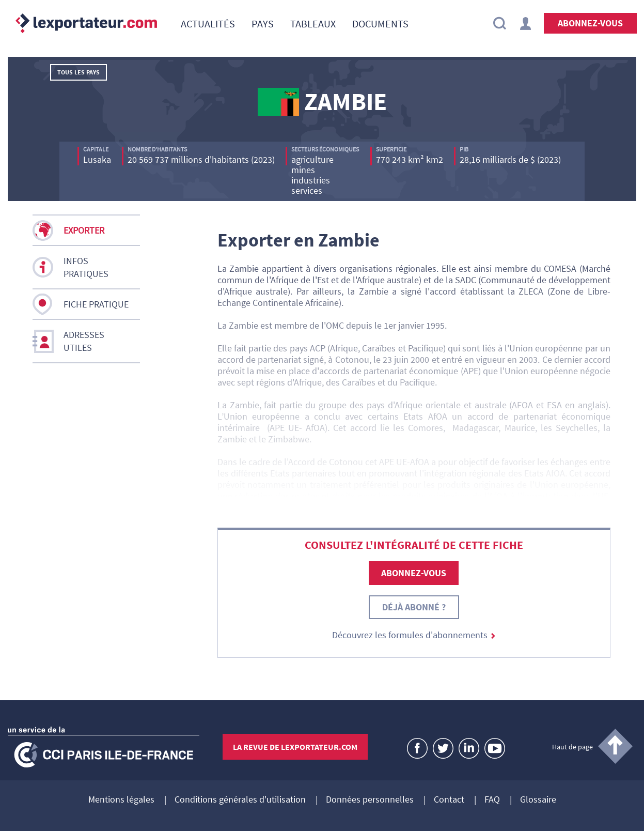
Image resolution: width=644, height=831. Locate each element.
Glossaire (538, 800)
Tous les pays (78, 72)
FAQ (492, 800)
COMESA (560, 268)
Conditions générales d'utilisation (240, 800)
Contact (449, 800)
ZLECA (531, 291)
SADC (466, 280)
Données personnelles (370, 800)
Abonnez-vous (590, 23)
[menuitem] (208, 23)
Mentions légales (121, 800)
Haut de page (572, 747)
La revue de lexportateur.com (295, 747)
